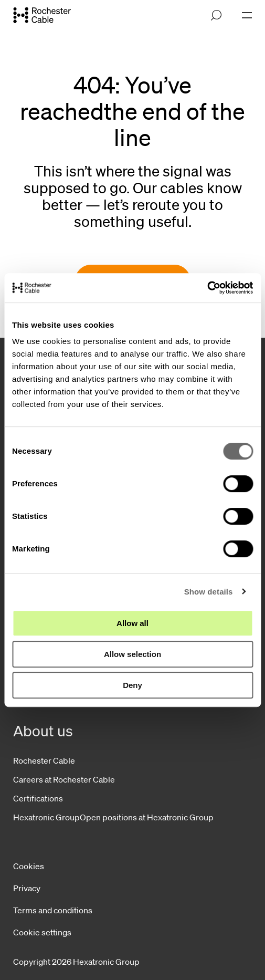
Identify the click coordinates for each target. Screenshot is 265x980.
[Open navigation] (247, 15)
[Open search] (216, 15)
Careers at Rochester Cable (64, 779)
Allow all (132, 623)
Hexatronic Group (46, 817)
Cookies (29, 866)
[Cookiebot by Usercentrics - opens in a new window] (207, 288)
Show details (209, 592)
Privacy (27, 888)
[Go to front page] (42, 15)
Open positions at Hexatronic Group (147, 817)
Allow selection (132, 654)
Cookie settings (42, 932)
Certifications (38, 798)
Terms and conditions (53, 910)
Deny (132, 685)
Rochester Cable (44, 760)
